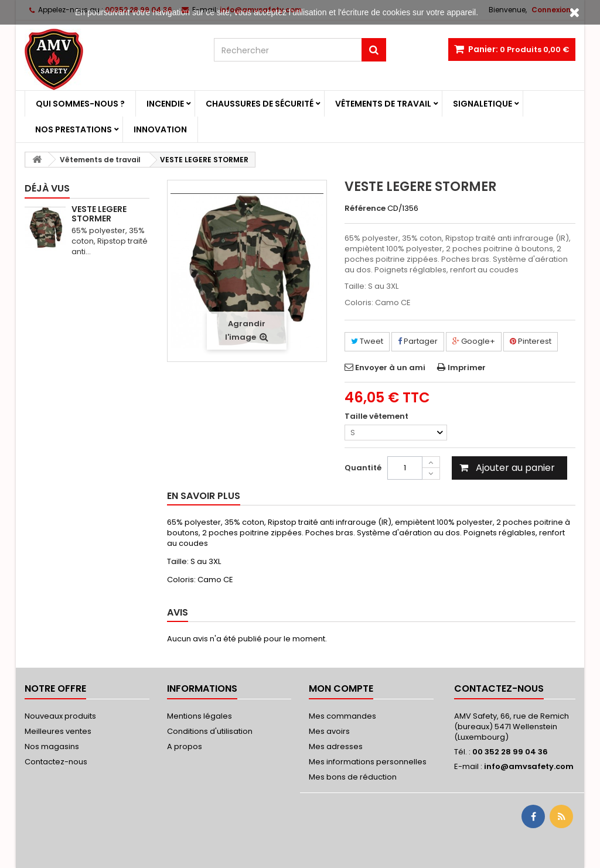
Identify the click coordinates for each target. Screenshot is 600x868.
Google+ (474, 341)
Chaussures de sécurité (260, 104)
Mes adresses (336, 746)
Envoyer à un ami (390, 368)
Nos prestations (74, 129)
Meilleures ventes (58, 731)
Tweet (367, 341)
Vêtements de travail (383, 104)
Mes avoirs (329, 731)
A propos (185, 746)
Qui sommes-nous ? (80, 104)
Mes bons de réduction (353, 777)
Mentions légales (200, 716)
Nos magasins (52, 746)
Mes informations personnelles (368, 762)
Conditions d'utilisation (210, 731)
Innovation (160, 129)
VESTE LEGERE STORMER (99, 214)
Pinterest (531, 341)
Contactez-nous (56, 762)
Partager (418, 341)
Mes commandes (342, 716)
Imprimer (467, 368)
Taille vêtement (377, 416)
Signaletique (483, 104)
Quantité (363, 468)
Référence (365, 209)
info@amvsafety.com (529, 766)
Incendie (165, 104)
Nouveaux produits (60, 716)
